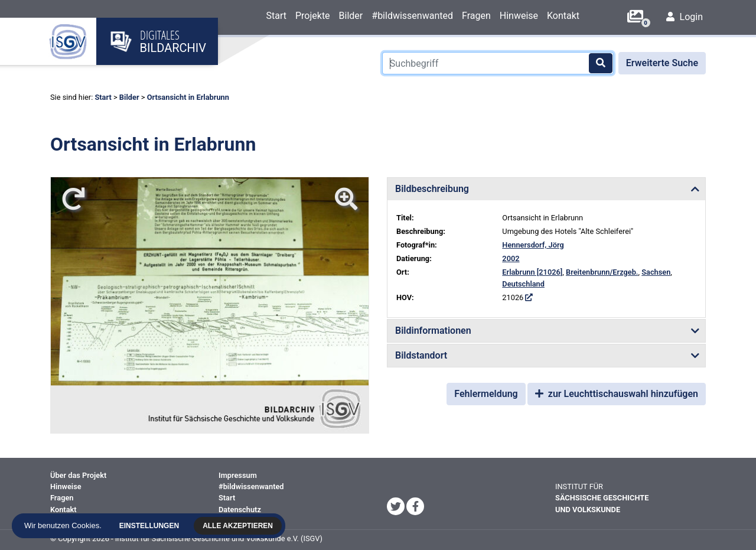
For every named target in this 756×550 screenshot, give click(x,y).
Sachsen (656, 272)
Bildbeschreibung (432, 189)
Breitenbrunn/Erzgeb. (602, 272)
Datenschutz (240, 510)
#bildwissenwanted (412, 16)
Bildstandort (421, 355)
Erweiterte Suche (662, 63)
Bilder (351, 16)
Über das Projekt (78, 475)
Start (276, 16)
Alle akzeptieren (239, 526)
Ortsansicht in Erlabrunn (188, 97)
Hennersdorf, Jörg (533, 245)
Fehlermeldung (486, 394)
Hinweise (519, 16)
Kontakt (563, 16)
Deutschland (523, 284)
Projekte (313, 16)
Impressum (238, 475)
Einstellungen (151, 526)
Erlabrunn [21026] (532, 272)
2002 (511, 258)
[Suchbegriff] (498, 63)
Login (685, 17)
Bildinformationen (433, 331)
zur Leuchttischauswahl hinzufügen (617, 394)
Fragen (476, 16)
